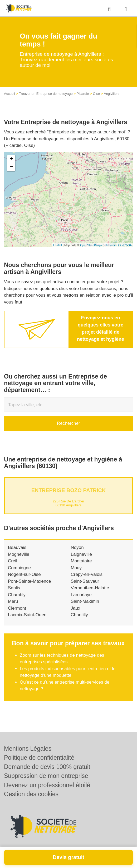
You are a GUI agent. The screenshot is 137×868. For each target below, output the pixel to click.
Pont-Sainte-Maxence (29, 581)
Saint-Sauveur (85, 581)
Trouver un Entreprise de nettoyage (46, 94)
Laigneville (81, 554)
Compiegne (19, 568)
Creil (13, 561)
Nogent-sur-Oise (24, 574)
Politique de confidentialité (39, 758)
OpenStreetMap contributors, (99, 245)
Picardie (83, 94)
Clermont (17, 608)
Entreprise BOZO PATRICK (69, 490)
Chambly (17, 595)
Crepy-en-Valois (87, 574)
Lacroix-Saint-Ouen (27, 615)
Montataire (81, 561)
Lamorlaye (81, 595)
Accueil (9, 94)
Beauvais (17, 547)
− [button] (11, 167)
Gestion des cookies (31, 794)
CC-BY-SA (125, 245)
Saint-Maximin (85, 601)
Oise (96, 94)
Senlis (14, 588)
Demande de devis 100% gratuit (47, 767)
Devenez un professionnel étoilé (47, 785)
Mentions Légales (28, 749)
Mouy (76, 568)
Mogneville (19, 554)
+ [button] (11, 159)
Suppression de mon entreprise (46, 776)
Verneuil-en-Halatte (90, 588)
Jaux (76, 608)
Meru (13, 601)
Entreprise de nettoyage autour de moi (87, 132)
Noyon (77, 547)
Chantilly (79, 615)
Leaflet (58, 245)
